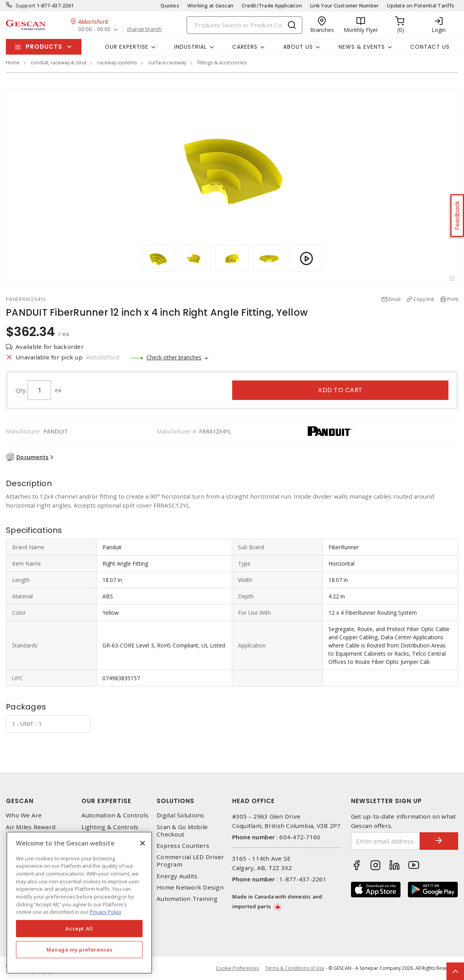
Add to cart (340, 390)
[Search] (244, 25)
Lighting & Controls (110, 827)
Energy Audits (177, 876)
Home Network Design (190, 887)
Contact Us (430, 47)
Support (26, 5)
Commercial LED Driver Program (190, 861)
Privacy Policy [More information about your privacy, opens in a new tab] (106, 912)
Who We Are (24, 815)
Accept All (79, 929)
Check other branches (174, 357)
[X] (143, 843)
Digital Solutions (180, 815)
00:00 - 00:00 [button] (94, 29)
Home (13, 62)
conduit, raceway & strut (59, 62)
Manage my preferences (79, 950)
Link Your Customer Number (344, 5)
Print (453, 299)
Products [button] (44, 47)
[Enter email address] (385, 841)
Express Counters (183, 846)
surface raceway (167, 62)
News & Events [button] (362, 47)
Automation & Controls (115, 815)
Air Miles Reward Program (31, 831)
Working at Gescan (210, 5)
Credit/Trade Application (272, 5)
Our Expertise (106, 801)
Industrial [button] (191, 47)
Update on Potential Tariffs (421, 5)
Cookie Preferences (237, 968)
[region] (79, 903)
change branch (144, 29)
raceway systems (117, 62)
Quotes (170, 5)
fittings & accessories (222, 62)
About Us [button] (298, 47)
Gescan (20, 801)
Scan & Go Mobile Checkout (182, 831)
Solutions (176, 801)
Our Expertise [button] (127, 47)
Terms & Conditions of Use (295, 968)
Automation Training (187, 899)
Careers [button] (245, 47)
